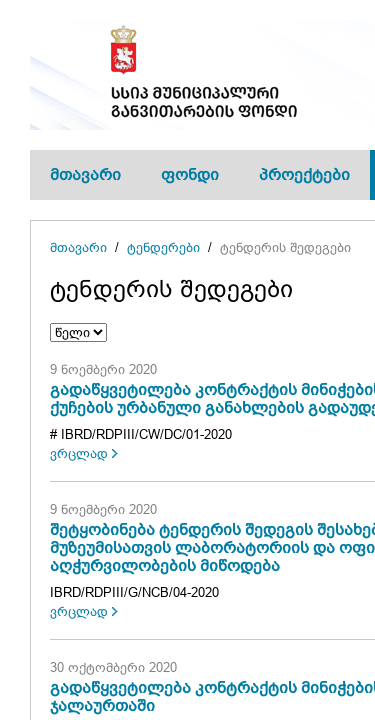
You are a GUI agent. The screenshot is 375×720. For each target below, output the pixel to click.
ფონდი (190, 174)
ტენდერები (163, 247)
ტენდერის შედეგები (285, 247)
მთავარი (85, 174)
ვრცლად (79, 453)
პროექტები (304, 174)
